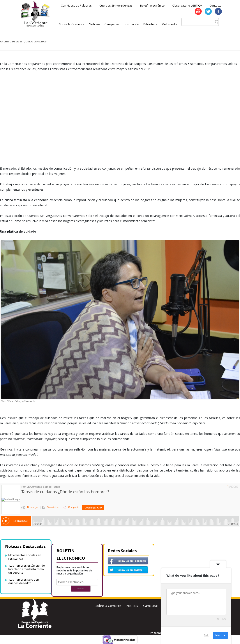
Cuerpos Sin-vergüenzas (116, 5)
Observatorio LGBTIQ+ (187, 5)
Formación (131, 24)
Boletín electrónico (152, 5)
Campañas (112, 24)
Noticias (94, 24)
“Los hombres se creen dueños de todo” (24, 581)
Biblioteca (150, 24)
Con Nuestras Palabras (76, 5)
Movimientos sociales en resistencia (25, 557)
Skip (207, 635)
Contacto (215, 5)
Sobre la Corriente (72, 24)
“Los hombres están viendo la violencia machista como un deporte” (27, 569)
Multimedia (169, 24)
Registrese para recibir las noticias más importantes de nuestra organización (74, 571)
